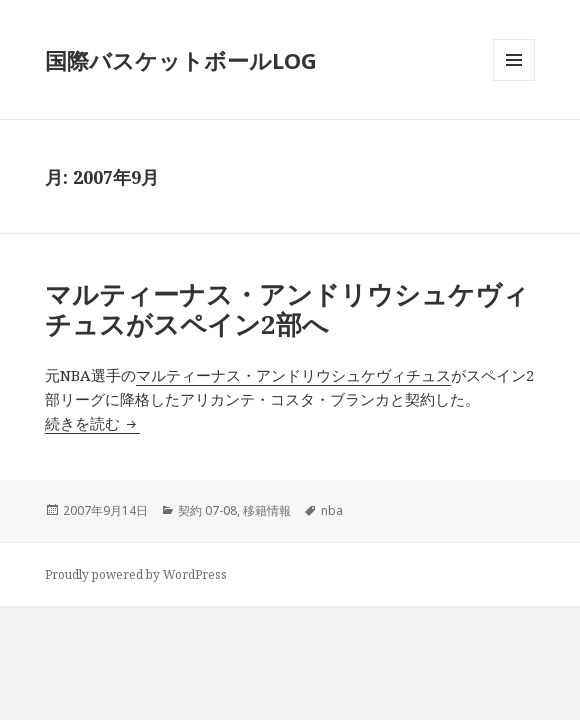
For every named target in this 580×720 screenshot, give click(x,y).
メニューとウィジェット (514, 80)
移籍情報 (267, 510)
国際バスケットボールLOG (181, 60)
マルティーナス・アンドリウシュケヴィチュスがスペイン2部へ (287, 309)
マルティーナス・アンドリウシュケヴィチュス (293, 375)
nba (332, 510)
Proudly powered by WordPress (136, 574)
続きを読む (92, 423)
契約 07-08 (207, 510)
